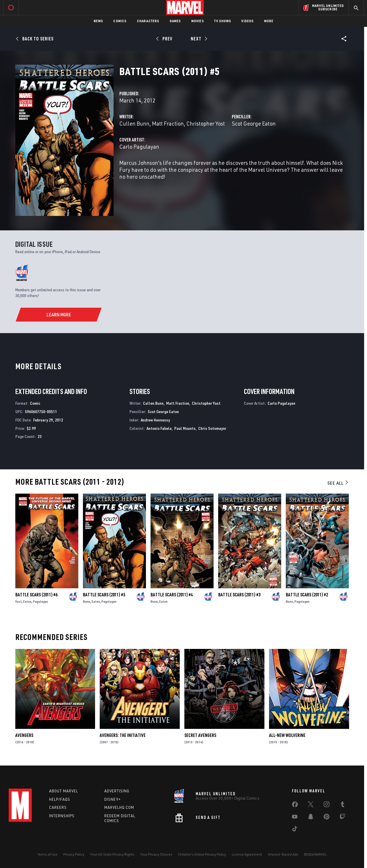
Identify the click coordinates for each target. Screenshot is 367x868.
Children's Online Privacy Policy (202, 854)
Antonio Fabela (159, 428)
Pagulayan (40, 601)
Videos (247, 21)
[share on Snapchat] (311, 818)
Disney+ (113, 799)
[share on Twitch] (342, 818)
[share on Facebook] (295, 806)
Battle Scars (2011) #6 (36, 595)
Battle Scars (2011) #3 (239, 595)
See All (338, 483)
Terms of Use (47, 854)
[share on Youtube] (295, 818)
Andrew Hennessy (155, 420)
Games (175, 21)
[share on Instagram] (327, 805)
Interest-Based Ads (283, 854)
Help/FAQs (60, 799)
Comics (120, 21)
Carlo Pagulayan (139, 146)
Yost (18, 601)
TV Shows (223, 21)
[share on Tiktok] (295, 830)
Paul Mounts (185, 428)
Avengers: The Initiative (123, 735)
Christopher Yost (206, 123)
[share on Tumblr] (342, 805)
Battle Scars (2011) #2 (307, 595)
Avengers (24, 735)
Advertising (117, 791)
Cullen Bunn (134, 123)
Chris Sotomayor (212, 428)
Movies (198, 21)
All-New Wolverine (287, 735)
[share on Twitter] (311, 805)
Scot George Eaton (254, 123)
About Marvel (64, 791)
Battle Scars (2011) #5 (104, 595)
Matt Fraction (168, 123)
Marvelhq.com (119, 807)
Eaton (27, 601)
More (269, 21)
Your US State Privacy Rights (112, 854)
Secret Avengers (200, 735)
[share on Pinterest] (327, 818)
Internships (62, 816)
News (98, 21)
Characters (148, 21)
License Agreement (247, 854)
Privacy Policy (74, 854)
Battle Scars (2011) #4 (172, 595)
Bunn (87, 601)
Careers (58, 807)
